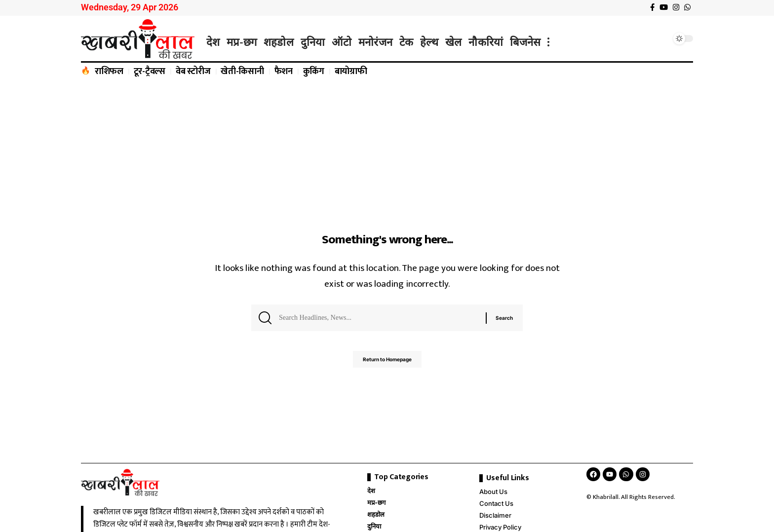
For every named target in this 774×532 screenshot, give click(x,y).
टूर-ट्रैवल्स (150, 72)
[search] (661, 38)
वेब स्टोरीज (193, 72)
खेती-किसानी (242, 72)
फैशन (284, 72)
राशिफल (109, 72)
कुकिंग (314, 72)
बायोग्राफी (351, 72)
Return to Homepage (387, 363)
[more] (548, 42)
